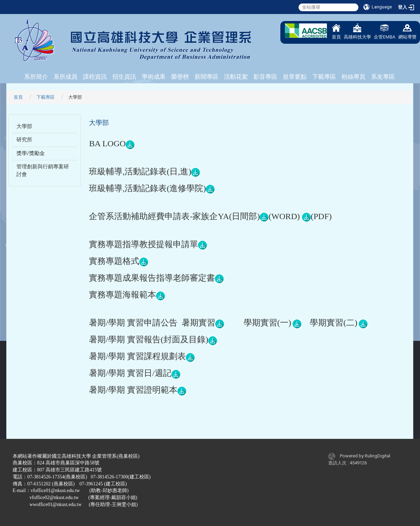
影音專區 (265, 77)
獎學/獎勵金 (31, 153)
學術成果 (154, 77)
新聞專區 (206, 77)
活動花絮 (236, 77)
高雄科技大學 (357, 32)
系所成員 (65, 77)
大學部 (24, 126)
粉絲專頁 (353, 77)
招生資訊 (124, 77)
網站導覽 (407, 32)
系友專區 (383, 77)
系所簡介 (36, 77)
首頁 (336, 32)
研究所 (24, 140)
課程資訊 (95, 77)
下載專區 (324, 77)
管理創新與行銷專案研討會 (43, 170)
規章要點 (295, 77)
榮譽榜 (180, 77)
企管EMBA (385, 32)
